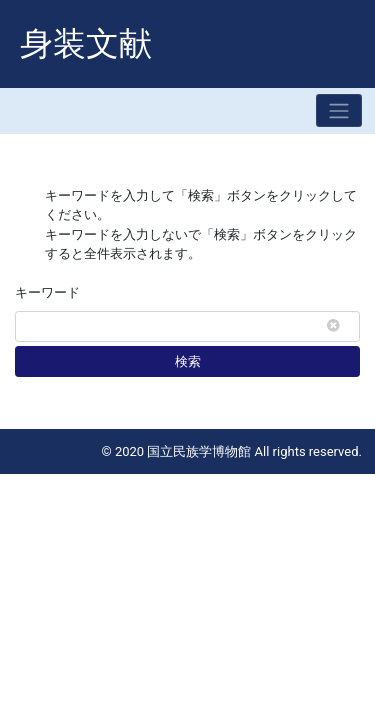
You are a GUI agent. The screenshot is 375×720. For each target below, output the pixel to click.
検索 (188, 361)
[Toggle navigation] (339, 110)
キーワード (47, 292)
